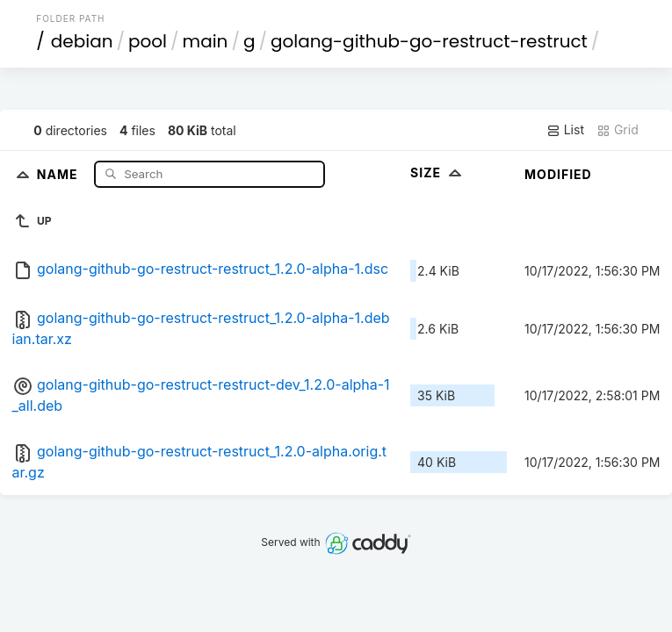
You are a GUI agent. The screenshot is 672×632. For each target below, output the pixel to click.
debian (82, 41)
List (565, 130)
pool (148, 41)
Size (438, 172)
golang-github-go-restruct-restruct (429, 41)
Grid (618, 130)
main (206, 41)
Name (59, 173)
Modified (558, 174)
